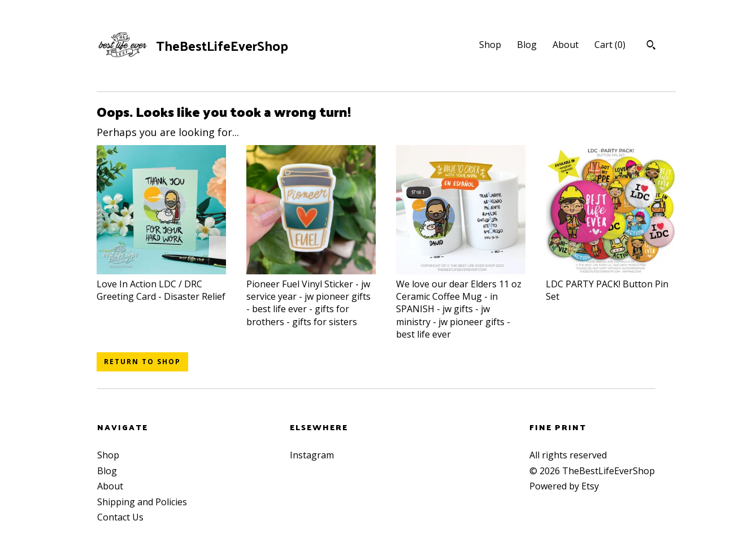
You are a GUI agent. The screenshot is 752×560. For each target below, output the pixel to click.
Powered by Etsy (564, 486)
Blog (527, 45)
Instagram (312, 455)
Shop (490, 45)
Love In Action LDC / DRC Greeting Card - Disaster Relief (161, 284)
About (566, 45)
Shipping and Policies (142, 502)
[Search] (651, 46)
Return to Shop (142, 362)
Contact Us (120, 517)
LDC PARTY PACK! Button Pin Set (610, 284)
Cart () (610, 45)
